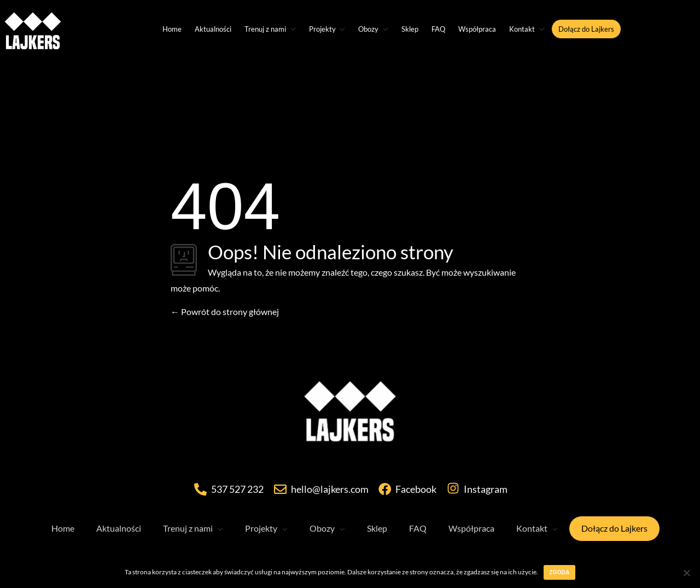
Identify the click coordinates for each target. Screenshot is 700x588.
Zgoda (559, 572)
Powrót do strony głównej (225, 312)
